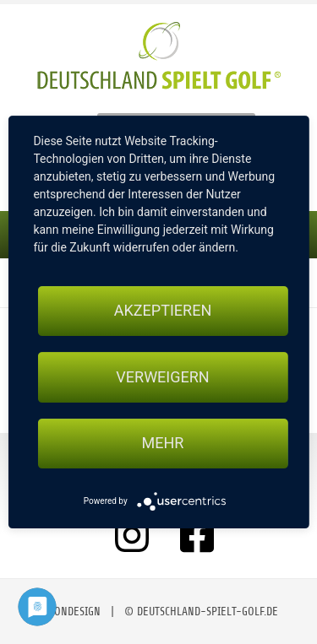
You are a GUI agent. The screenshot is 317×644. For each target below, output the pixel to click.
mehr (163, 444)
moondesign (70, 612)
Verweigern (162, 377)
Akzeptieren (163, 310)
